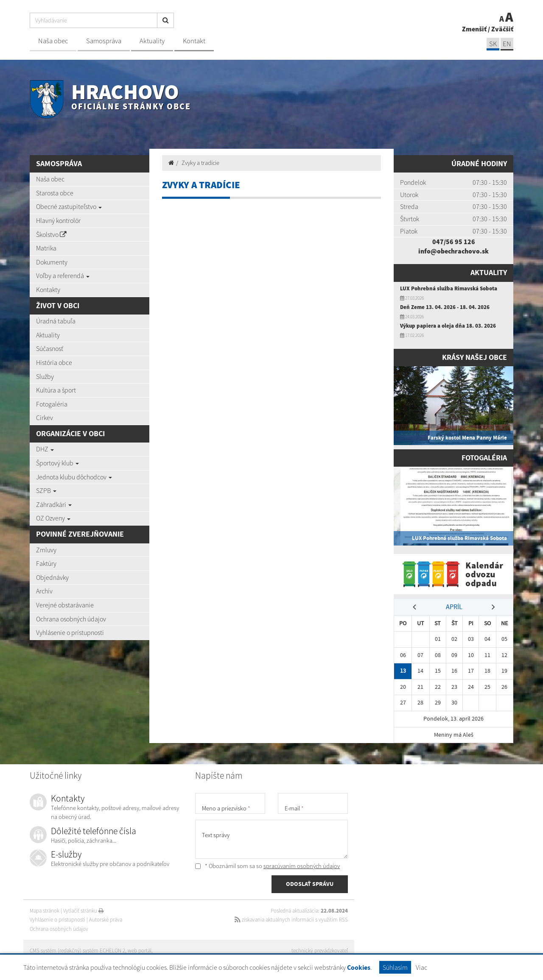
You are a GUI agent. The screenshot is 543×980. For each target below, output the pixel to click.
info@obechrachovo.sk (453, 251)
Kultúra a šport (56, 390)
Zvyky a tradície (200, 163)
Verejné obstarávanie (65, 605)
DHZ (45, 449)
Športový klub (57, 463)
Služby (45, 376)
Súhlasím (395, 967)
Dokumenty (52, 262)
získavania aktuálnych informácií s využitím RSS (291, 920)
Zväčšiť (502, 29)
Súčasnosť (50, 348)
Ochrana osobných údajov (71, 619)
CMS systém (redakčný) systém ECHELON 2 (77, 951)
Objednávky (52, 577)
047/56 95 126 (454, 242)
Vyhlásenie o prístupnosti (70, 632)
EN (507, 44)
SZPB (46, 490)
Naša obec (53, 41)
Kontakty (48, 290)
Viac (421, 967)
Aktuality (152, 41)
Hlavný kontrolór (58, 220)
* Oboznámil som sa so (267, 866)
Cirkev (45, 418)
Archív (44, 591)
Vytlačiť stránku (83, 911)
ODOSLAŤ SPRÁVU (310, 884)
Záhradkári (54, 504)
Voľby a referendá (63, 276)
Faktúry (46, 563)
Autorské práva (106, 920)
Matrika (46, 248)
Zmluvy (46, 550)
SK (493, 44)
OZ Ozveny (53, 518)
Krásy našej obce (474, 357)
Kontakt (194, 41)
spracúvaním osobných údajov (302, 866)
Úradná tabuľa (56, 321)
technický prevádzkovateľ (320, 951)
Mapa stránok (45, 911)
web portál (140, 951)
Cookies (359, 967)
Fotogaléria (52, 404)
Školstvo (51, 234)
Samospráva (104, 41)
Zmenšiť (474, 29)
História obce (54, 362)
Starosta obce (55, 193)
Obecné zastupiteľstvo (69, 206)
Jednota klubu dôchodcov (74, 477)
